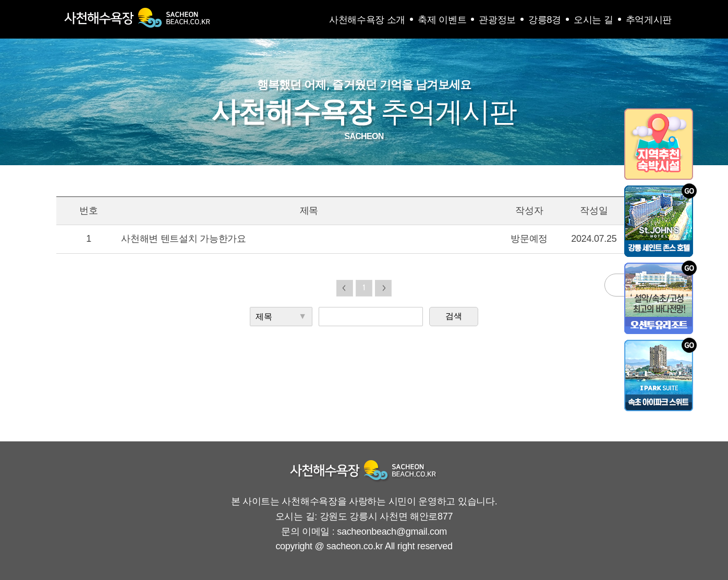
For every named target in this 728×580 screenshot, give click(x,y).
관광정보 (497, 20)
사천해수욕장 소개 (367, 20)
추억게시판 (649, 20)
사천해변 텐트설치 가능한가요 (184, 239)
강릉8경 (545, 20)
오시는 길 (593, 20)
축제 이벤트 (442, 20)
